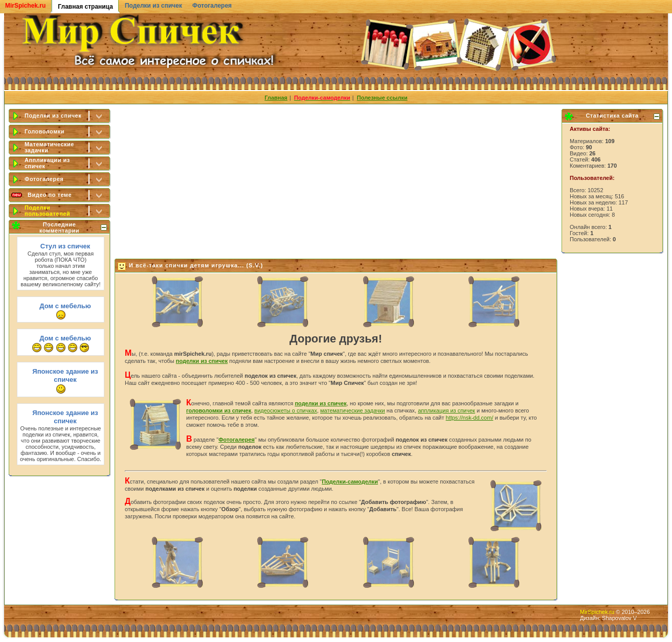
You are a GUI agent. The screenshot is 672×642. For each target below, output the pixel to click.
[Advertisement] (337, 179)
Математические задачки (49, 147)
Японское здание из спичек (65, 375)
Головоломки (44, 131)
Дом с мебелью (65, 306)
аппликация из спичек (446, 410)
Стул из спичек (65, 246)
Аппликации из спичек (47, 163)
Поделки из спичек (153, 6)
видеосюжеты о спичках (286, 410)
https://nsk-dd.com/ (470, 418)
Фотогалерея (212, 6)
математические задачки (353, 410)
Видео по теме (50, 195)
